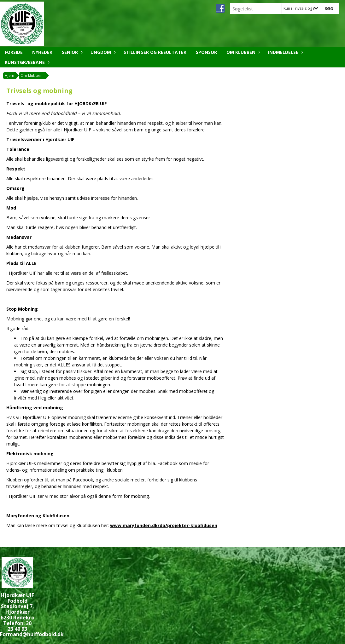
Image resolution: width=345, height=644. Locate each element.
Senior (71, 52)
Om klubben (243, 52)
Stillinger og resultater (155, 52)
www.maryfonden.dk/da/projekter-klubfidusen (164, 525)
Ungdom (102, 52)
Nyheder (42, 52)
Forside (14, 52)
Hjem (9, 75)
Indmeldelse (285, 52)
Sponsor (206, 52)
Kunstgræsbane (26, 62)
